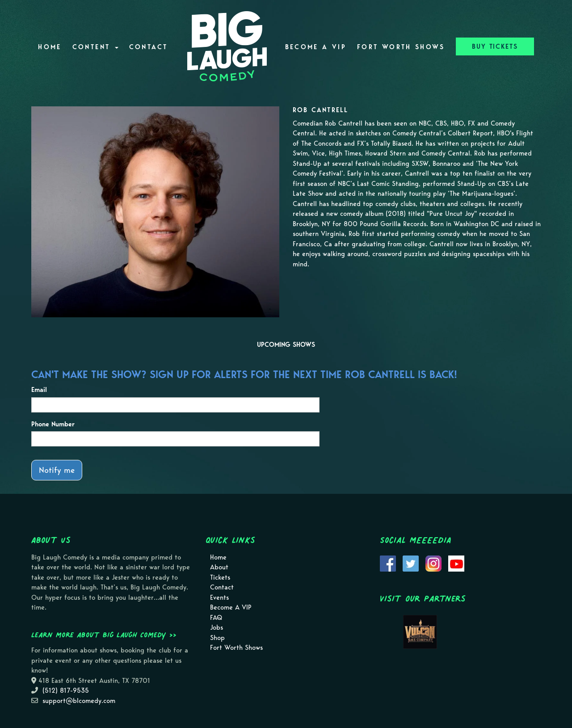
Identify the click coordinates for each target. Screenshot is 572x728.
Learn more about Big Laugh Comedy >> (104, 635)
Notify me (57, 470)
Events (219, 598)
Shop (217, 638)
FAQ (216, 618)
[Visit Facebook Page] (388, 563)
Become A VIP (316, 47)
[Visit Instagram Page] (433, 563)
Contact (149, 47)
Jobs (217, 627)
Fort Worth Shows (401, 47)
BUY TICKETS (495, 46)
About (219, 567)
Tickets (220, 577)
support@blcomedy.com (79, 701)
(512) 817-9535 (66, 690)
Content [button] (95, 47)
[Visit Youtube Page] (456, 563)
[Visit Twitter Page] (411, 563)
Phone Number (53, 424)
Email (39, 390)
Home (50, 47)
